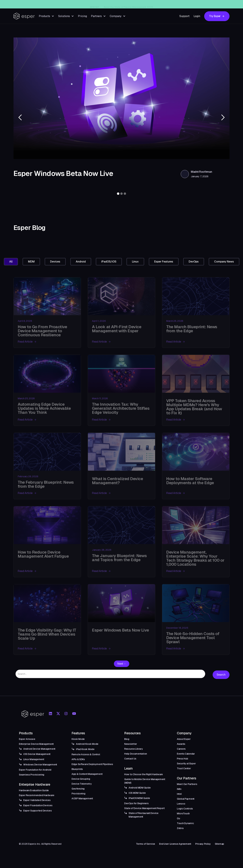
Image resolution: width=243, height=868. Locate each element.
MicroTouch (183, 813)
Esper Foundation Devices (38, 805)
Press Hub (182, 759)
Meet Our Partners (187, 784)
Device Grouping (81, 779)
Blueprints (77, 769)
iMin (179, 789)
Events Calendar (186, 754)
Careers (181, 749)
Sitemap (219, 844)
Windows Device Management (40, 765)
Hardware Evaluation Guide (34, 790)
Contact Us (130, 759)
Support (184, 16)
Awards (181, 744)
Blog (127, 739)
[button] (46, 16)
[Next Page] (122, 664)
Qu (178, 818)
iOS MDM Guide (137, 793)
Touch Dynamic (185, 823)
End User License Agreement (175, 844)
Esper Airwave (27, 739)
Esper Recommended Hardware (37, 795)
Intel (179, 794)
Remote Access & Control (86, 754)
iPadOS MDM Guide (139, 798)
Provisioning (78, 794)
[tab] (11, 262)
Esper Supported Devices (38, 811)
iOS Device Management (37, 754)
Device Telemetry (82, 784)
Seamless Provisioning (32, 775)
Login (197, 16)
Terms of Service (146, 844)
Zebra (180, 828)
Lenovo (181, 804)
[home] (24, 16)
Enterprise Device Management (36, 744)
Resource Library (134, 749)
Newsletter (131, 744)
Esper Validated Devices (37, 800)
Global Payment (186, 799)
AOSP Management (82, 798)
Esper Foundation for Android (35, 770)
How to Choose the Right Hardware (144, 774)
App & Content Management (87, 774)
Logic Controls (185, 809)
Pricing (82, 16)
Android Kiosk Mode (87, 744)
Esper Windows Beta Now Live (127, 4)
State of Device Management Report (144, 808)
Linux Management (34, 759)
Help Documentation (136, 754)
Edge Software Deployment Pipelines (92, 764)
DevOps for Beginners (136, 803)
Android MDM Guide (140, 788)
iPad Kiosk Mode (85, 749)
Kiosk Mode (78, 739)
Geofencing (78, 789)
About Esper (184, 739)
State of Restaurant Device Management (144, 815)
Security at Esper (186, 764)
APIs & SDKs (78, 759)
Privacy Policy (203, 844)
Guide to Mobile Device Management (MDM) (145, 781)
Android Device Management (39, 749)
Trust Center (184, 768)
